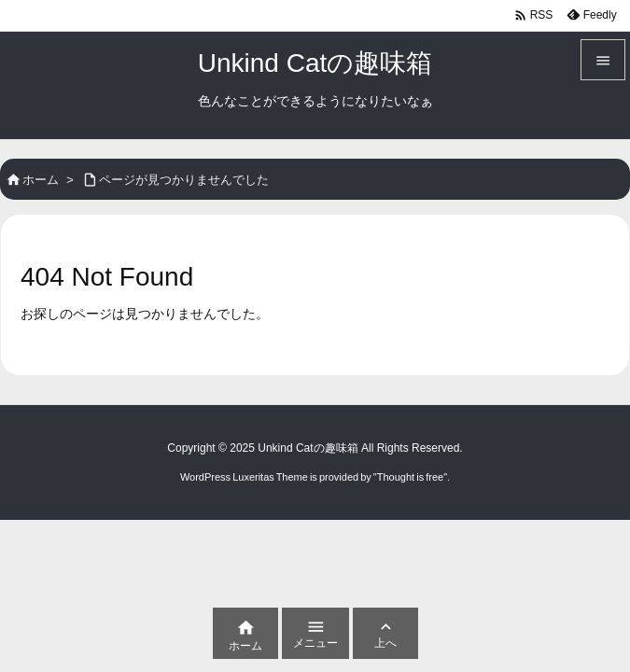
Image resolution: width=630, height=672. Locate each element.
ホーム (41, 180)
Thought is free (410, 477)
